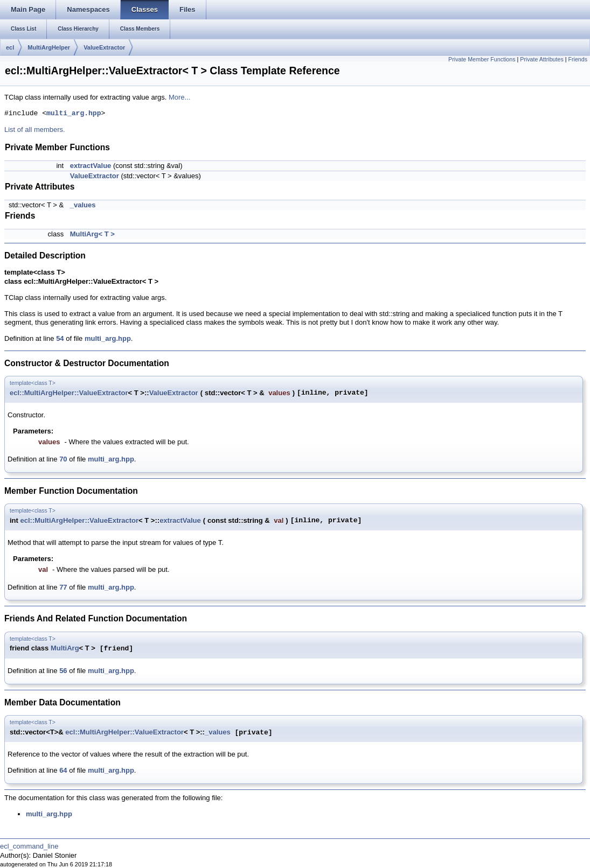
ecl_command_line (29, 846)
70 (63, 459)
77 (63, 587)
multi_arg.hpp (74, 114)
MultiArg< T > (92, 234)
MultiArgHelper (49, 47)
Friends (578, 59)
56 (63, 671)
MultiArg (65, 649)
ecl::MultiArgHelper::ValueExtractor (69, 393)
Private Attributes (542, 59)
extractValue (91, 166)
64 (63, 770)
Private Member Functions (482, 59)
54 (60, 338)
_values (83, 205)
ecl (10, 47)
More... (179, 97)
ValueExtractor (104, 47)
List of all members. (35, 129)
